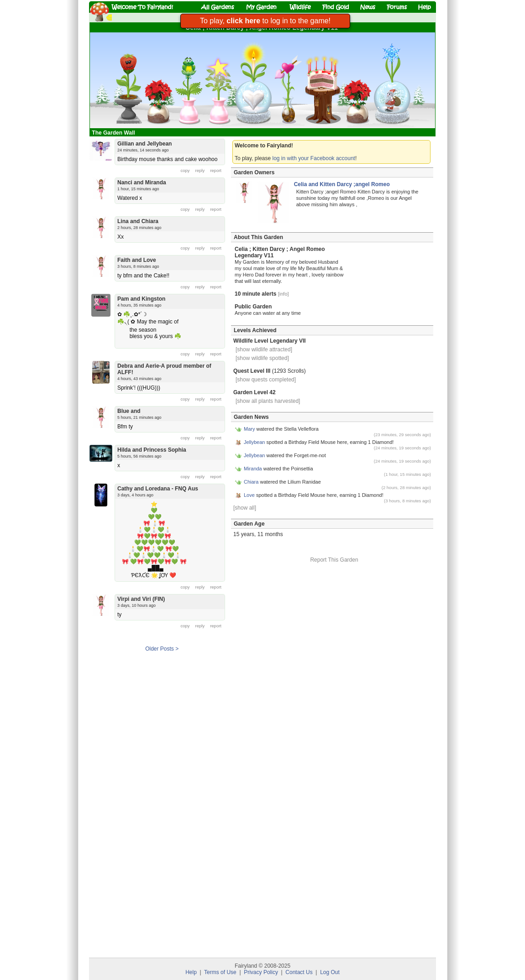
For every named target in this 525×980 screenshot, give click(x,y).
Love (249, 495)
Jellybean (254, 442)
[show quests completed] (266, 380)
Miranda (253, 469)
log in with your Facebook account (314, 158)
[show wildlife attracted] (264, 349)
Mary (249, 429)
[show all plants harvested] (268, 401)
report (216, 170)
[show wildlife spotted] (262, 358)
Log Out (330, 972)
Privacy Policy (261, 972)
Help (191, 972)
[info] (283, 294)
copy (185, 170)
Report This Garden (334, 560)
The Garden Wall (114, 133)
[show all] (245, 508)
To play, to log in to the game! (265, 21)
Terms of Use (220, 972)
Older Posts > (162, 649)
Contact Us (299, 972)
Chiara (251, 482)
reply (200, 170)
